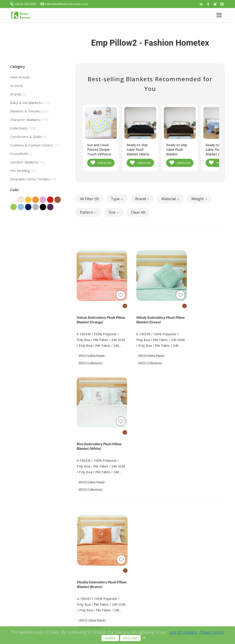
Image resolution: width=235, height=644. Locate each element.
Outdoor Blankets (27, 162)
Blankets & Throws (29, 111)
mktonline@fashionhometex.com (64, 4)
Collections (23, 128)
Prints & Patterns (106, 559)
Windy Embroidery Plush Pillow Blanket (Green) (148, 311)
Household (21, 154)
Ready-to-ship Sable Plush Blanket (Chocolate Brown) (177, 154)
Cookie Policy (144, 572)
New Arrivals (20, 77)
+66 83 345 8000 (23, 4)
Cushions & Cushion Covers (35, 145)
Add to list (105, 163)
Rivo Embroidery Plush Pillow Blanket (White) (198, 311)
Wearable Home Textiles (33, 179)
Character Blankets (29, 120)
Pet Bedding (23, 171)
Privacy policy (212, 635)
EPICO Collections (91, 354)
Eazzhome (101, 599)
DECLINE (130, 641)
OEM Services (103, 576)
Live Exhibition (104, 581)
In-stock (17, 86)
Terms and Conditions (151, 560)
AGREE (110, 641)
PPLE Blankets (104, 604)
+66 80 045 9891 (202, 565)
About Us (58, 543)
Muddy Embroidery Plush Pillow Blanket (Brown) (97, 438)
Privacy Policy (144, 566)
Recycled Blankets (106, 564)
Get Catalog (60, 549)
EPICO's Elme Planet (92, 347)
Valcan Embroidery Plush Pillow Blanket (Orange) (97, 311)
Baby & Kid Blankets (30, 103)
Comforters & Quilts (28, 137)
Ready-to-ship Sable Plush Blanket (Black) (138, 150)
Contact (57, 555)
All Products (102, 553)
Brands (18, 94)
